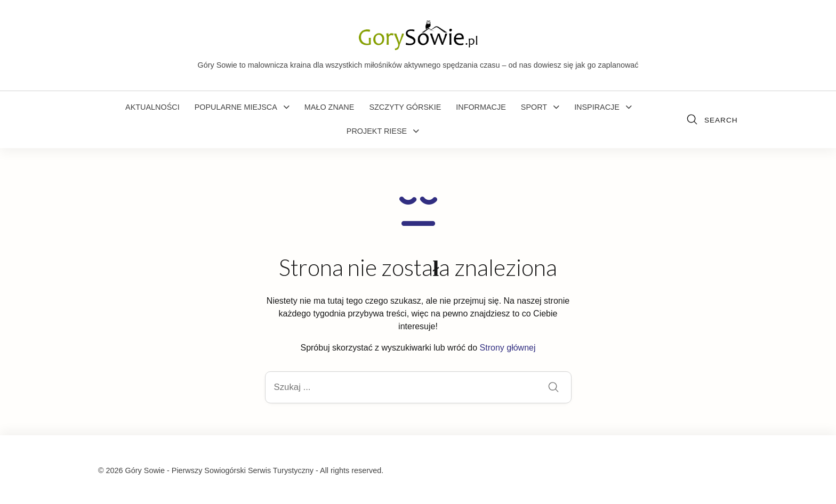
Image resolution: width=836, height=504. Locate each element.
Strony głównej (508, 348)
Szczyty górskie (405, 107)
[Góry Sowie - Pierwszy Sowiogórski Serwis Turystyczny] (418, 34)
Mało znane (329, 107)
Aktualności (152, 107)
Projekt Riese (377, 131)
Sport (534, 107)
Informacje (481, 107)
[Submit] (553, 388)
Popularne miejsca (236, 107)
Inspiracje (597, 107)
